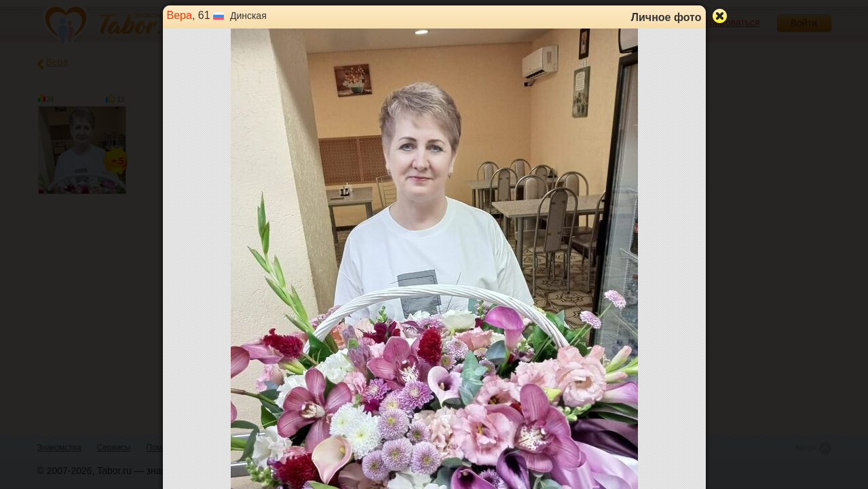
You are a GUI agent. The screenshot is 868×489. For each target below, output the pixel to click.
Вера (180, 15)
